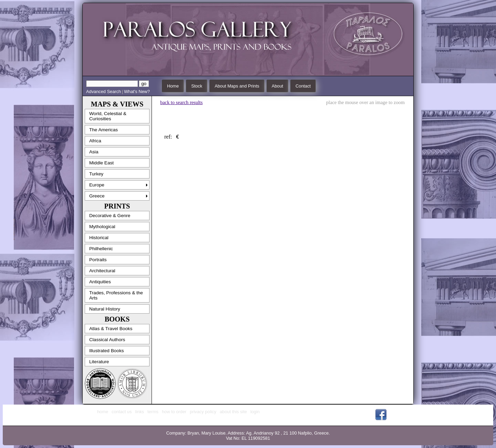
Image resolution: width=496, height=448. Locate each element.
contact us (122, 412)
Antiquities (100, 282)
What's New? (137, 91)
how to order (174, 412)
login (255, 412)
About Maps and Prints (237, 86)
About (277, 86)
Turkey (96, 174)
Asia (94, 152)
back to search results (181, 102)
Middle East (101, 163)
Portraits (98, 260)
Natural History (105, 309)
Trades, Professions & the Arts (116, 295)
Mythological (102, 227)
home (103, 412)
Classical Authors (107, 340)
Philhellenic (101, 249)
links (139, 412)
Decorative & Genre (110, 216)
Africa (95, 141)
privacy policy (203, 412)
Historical (99, 238)
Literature (99, 362)
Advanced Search (104, 91)
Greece (97, 196)
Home (173, 86)
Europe (97, 185)
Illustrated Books (107, 351)
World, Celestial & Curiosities (108, 116)
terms (153, 412)
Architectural (102, 271)
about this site (233, 412)
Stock (197, 86)
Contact (303, 86)
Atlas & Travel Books (111, 329)
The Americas (104, 130)
